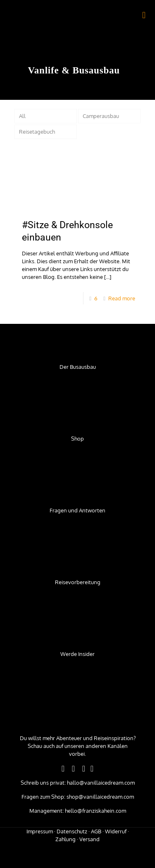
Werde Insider (77, 654)
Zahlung (66, 839)
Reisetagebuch (37, 132)
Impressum (40, 831)
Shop (77, 439)
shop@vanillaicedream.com (100, 797)
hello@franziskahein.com (95, 811)
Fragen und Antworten (77, 510)
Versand (89, 839)
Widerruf (116, 831)
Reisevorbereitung (78, 582)
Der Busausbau (78, 367)
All (22, 116)
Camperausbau (101, 116)
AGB (96, 831)
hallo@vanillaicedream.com (100, 783)
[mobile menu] (144, 14)
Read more (122, 298)
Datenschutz (72, 831)
